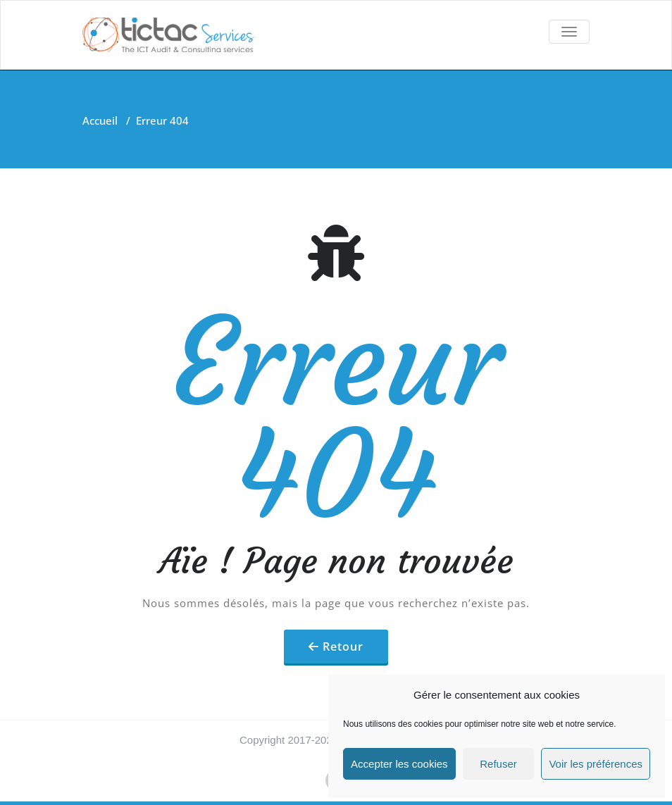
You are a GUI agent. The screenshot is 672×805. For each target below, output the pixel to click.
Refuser (498, 764)
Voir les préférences (596, 764)
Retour (343, 647)
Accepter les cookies (399, 764)
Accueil (100, 120)
